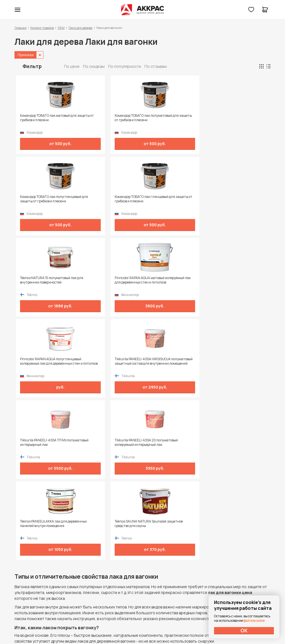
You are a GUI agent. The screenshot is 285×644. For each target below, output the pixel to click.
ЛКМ (61, 28)
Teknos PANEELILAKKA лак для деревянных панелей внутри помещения (170, 282)
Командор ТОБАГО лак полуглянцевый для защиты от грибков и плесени (171, 120)
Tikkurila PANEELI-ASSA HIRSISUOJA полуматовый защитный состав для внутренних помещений (231, 201)
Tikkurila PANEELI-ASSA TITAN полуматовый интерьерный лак (44, 280)
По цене (72, 66)
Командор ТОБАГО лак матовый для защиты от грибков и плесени (45, 118)
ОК (244, 630)
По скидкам (94, 66)
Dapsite (157, 627)
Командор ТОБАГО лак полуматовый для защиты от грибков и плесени (105, 120)
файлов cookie (254, 621)
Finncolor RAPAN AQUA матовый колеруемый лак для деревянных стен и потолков (108, 201)
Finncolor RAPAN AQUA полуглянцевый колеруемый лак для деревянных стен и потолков (172, 201)
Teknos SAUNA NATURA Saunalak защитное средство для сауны (236, 280)
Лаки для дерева (80, 28)
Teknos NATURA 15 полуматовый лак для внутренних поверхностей (44, 201)
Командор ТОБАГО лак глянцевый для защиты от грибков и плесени (231, 120)
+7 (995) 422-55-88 (38, 566)
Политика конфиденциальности (245, 566)
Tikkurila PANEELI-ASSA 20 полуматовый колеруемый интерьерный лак (103, 282)
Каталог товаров (42, 28)
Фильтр (32, 66)
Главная (20, 28)
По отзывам (156, 66)
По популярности (125, 66)
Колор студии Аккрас (143, 10)
